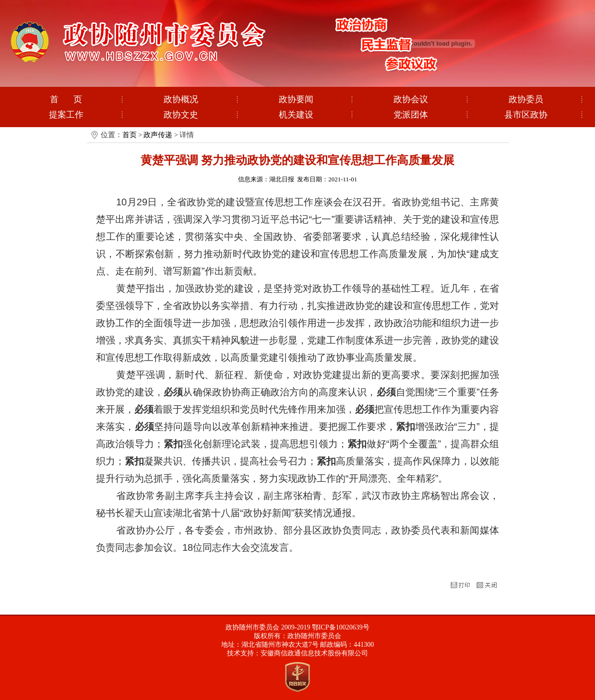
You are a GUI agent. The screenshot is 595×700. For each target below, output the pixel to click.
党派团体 (411, 115)
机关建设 (296, 115)
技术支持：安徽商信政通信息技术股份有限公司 (297, 653)
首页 (130, 135)
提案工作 (66, 115)
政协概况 (181, 99)
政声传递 (158, 135)
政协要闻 (296, 99)
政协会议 (411, 99)
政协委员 (526, 99)
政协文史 (181, 115)
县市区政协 (526, 115)
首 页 (66, 99)
